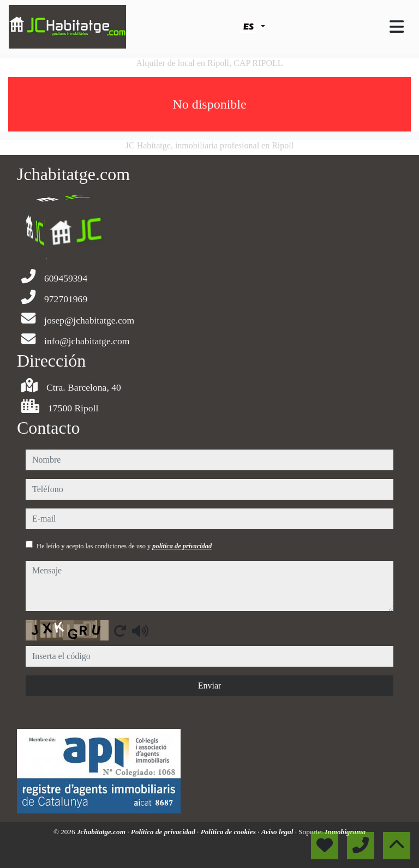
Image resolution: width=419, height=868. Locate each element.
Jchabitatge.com (102, 832)
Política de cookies (229, 832)
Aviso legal (278, 832)
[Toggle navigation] (397, 27)
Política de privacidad (164, 832)
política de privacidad (182, 546)
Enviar (210, 686)
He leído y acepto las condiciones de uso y (124, 546)
